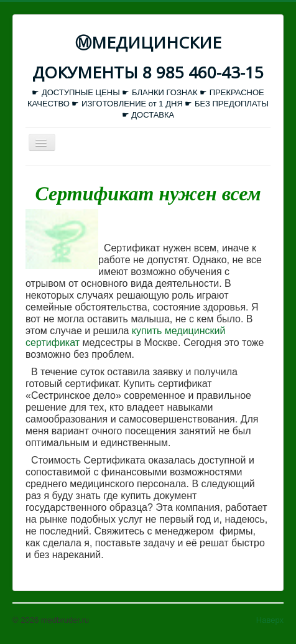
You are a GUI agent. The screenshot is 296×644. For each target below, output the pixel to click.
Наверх (270, 620)
